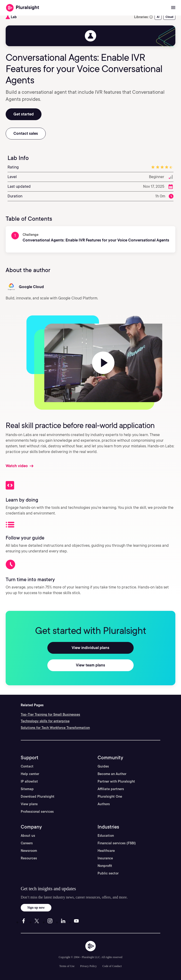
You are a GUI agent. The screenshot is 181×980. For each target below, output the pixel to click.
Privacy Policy (88, 966)
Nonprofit (105, 866)
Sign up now (36, 908)
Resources (29, 858)
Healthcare (106, 851)
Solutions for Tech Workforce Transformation (55, 728)
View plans (29, 804)
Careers (27, 843)
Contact (27, 766)
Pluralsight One (110, 796)
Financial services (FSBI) (117, 843)
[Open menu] (173, 8)
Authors (104, 804)
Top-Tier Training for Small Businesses (50, 715)
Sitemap (27, 789)
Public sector (108, 873)
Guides (103, 766)
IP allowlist (29, 781)
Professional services (37, 812)
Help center (30, 774)
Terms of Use (67, 966)
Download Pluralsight (38, 796)
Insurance (105, 858)
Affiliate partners (111, 789)
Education (106, 836)
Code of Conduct (112, 966)
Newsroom (29, 851)
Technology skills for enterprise (45, 721)
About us (28, 836)
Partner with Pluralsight (116, 781)
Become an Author (112, 774)
